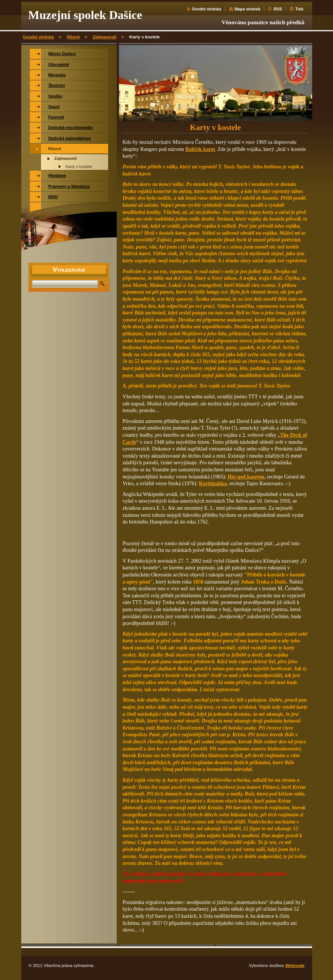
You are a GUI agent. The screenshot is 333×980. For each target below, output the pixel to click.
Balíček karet (200, 149)
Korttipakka (213, 483)
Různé (73, 37)
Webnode (295, 965)
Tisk (299, 9)
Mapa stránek (248, 9)
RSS (278, 9)
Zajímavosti (105, 37)
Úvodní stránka (207, 9)
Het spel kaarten (246, 477)
